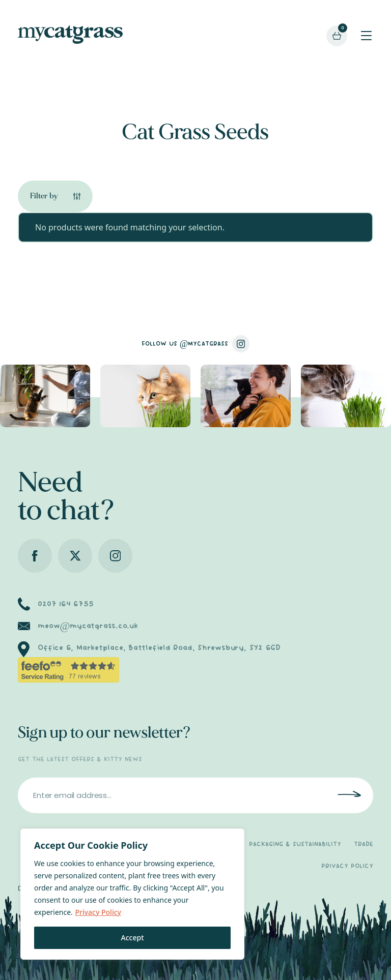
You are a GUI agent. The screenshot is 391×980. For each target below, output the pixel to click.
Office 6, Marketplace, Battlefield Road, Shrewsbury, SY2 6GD (159, 648)
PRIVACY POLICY (347, 866)
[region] (132, 894)
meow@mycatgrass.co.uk (88, 626)
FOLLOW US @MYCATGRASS (196, 344)
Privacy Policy (98, 912)
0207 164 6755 (65, 604)
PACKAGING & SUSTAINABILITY (295, 844)
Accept (133, 938)
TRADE (364, 844)
